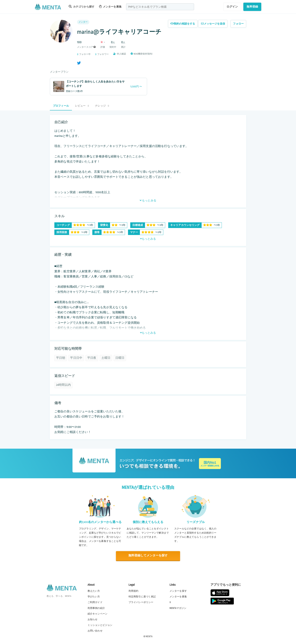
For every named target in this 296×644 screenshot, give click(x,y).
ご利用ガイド (95, 602)
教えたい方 (94, 591)
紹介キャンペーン (98, 614)
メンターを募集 (110, 7)
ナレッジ (102, 106)
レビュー (82, 106)
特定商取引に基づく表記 (142, 596)
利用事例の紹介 (96, 608)
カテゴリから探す (82, 7)
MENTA (149, 636)
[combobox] (160, 7)
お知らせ (93, 619)
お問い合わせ (95, 631)
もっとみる (148, 200)
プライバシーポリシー (141, 602)
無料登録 (252, 7)
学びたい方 (94, 596)
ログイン (232, 7)
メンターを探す (178, 591)
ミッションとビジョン (100, 625)
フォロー (238, 24)
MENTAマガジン (178, 608)
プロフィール (61, 106)
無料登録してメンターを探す (148, 556)
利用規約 (134, 591)
